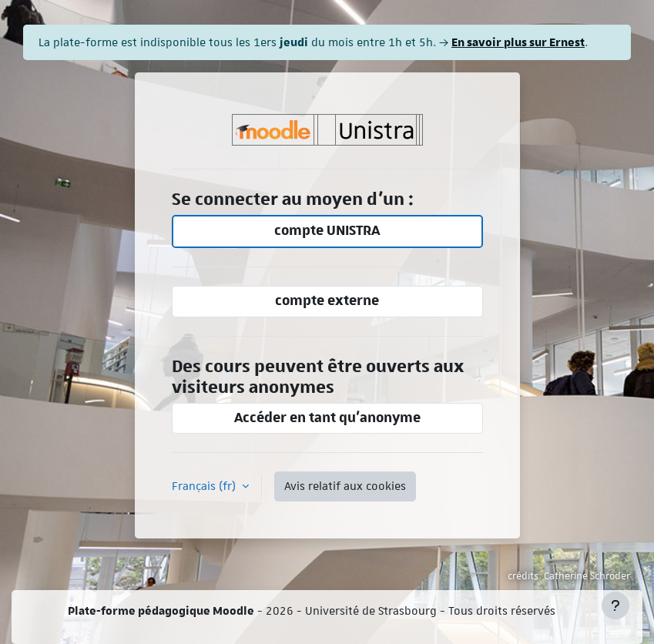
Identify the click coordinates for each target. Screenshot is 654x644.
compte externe (327, 301)
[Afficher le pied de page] (615, 605)
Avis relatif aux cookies (345, 486)
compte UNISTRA (327, 231)
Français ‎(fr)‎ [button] (205, 486)
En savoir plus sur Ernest (518, 42)
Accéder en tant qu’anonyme (327, 418)
